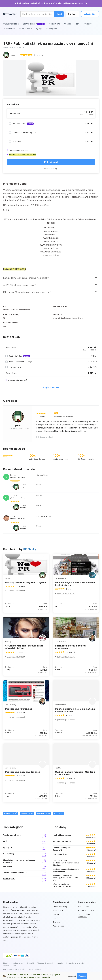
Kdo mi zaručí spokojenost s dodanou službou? (27, 292)
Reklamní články (43, 813)
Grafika (56, 914)
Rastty (8, 641)
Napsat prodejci (51, 168)
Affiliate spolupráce (86, 910)
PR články (30, 549)
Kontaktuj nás (83, 907)
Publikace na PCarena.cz (19, 709)
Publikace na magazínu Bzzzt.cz (23, 772)
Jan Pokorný (60, 641)
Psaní (55, 918)
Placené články (27, 813)
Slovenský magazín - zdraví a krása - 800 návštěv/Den (25, 647)
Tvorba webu (58, 922)
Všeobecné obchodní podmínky (50, 963)
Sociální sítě (58, 910)
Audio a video (59, 926)
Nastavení (72, 976)
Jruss (8, 578)
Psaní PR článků (11, 813)
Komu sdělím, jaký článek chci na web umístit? (26, 278)
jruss (13, 55)
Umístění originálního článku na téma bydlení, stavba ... (75, 584)
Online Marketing (60, 907)
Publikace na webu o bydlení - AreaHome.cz (71, 647)
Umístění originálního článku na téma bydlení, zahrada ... (75, 710)
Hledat (59, 14)
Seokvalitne (61, 578)
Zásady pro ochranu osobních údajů (19, 963)
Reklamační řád (10, 965)
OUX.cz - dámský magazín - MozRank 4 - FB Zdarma (75, 773)
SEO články (58, 813)
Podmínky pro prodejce (76, 963)
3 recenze (39, 55)
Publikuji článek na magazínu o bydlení (26, 583)
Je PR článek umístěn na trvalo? (19, 285)
